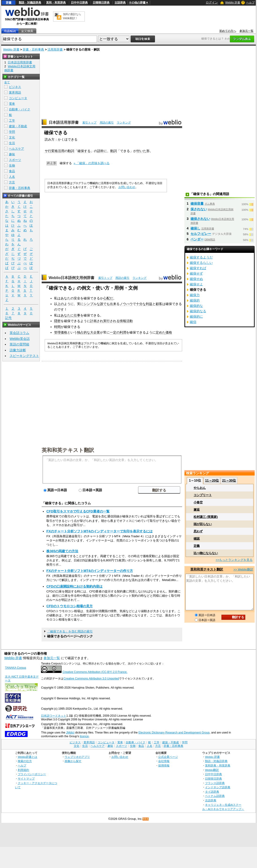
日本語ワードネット (54, 716)
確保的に (196, 316)
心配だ (108, 298)
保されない (199, 209)
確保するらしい (201, 263)
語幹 (100, 151)
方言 (12, 182)
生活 (12, 143)
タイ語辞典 (212, 792)
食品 (12, 171)
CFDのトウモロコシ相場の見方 (70, 606)
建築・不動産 (18, 126)
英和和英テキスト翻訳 (68, 450)
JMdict (70, 733)
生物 (12, 165)
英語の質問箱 (19, 344)
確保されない (200, 219)
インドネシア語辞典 (218, 787)
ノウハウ (126, 304)
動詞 (71, 151)
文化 (12, 137)
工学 (12, 121)
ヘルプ (250, 3)
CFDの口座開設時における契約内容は (74, 586)
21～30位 (229, 480)
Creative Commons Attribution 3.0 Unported (91, 679)
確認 (197, 539)
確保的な (196, 306)
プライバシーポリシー (32, 774)
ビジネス (15, 87)
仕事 (77, 315)
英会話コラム (19, 333)
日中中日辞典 (79, 3)
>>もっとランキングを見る (234, 560)
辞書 (9, 3)
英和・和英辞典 (56, 3)
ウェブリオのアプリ (77, 757)
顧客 (159, 304)
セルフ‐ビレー (201, 234)
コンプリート (203, 495)
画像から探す (73, 761)
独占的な (84, 332)
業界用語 (15, 93)
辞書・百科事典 (33, 49)
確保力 (195, 295)
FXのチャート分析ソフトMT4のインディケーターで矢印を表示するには (99, 531)
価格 (169, 332)
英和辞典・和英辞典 (218, 765)
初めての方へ (228, 31)
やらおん (200, 488)
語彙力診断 (18, 350)
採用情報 (164, 765)
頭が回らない (203, 524)
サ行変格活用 (55, 151)
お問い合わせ (127, 187)
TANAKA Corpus (15, 668)
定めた (161, 332)
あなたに (67, 315)
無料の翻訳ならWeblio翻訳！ (72, 16)
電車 (12, 104)
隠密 (57, 321)
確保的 (195, 300)
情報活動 (126, 321)
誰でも (105, 304)
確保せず (196, 273)
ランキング (124, 123)
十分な (141, 304)
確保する (84, 151)
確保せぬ (196, 279)
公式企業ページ (168, 757)
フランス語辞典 (215, 783)
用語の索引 (107, 123)
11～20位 (212, 480)
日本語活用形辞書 (64, 122)
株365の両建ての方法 (62, 551)
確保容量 (197, 203)
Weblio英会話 (20, 339)
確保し (195, 228)
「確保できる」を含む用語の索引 (70, 631)
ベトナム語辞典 (215, 796)
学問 (12, 132)
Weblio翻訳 (212, 770)
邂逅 (197, 510)
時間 (57, 327)
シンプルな (92, 304)
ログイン (212, 2)
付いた (141, 151)
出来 (113, 304)
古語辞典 (120, 3)
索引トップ (89, 123)
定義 (197, 546)
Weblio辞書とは (28, 757)
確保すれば (198, 268)
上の (61, 304)
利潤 (123, 332)
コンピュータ (18, 98)
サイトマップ (26, 779)
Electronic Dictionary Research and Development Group (174, 733)
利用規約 (23, 770)
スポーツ (15, 160)
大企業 (95, 332)
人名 (12, 177)
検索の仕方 (25, 761)
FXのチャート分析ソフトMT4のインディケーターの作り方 (90, 571)
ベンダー (197, 239)
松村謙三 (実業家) (206, 517)
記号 (8, 318)
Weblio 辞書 (233, 3)
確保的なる (198, 311)
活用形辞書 (55, 49)
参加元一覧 (246, 31)
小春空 (198, 502)
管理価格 (61, 332)
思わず (198, 531)
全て (7, 82)
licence (84, 736)
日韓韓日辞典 (101, 3)
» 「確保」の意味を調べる (92, 163)
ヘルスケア (17, 149)
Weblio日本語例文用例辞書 (72, 278)
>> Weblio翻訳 (243, 569)
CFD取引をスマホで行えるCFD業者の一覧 (78, 511)
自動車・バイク (20, 109)
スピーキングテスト (24, 356)
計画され (97, 321)
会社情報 (164, 761)
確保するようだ (201, 257)
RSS (146, 819)
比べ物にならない (206, 553)
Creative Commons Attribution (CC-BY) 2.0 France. (95, 672)
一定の (115, 332)
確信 (193, 322)
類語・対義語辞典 (30, 3)
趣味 (12, 154)
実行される (111, 321)
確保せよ (196, 284)
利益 (149, 304)
